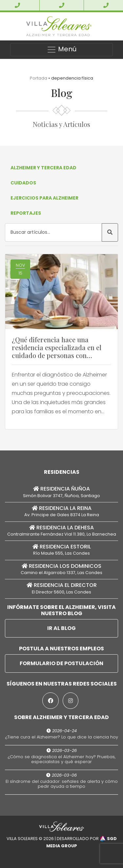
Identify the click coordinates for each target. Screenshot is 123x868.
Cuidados (23, 183)
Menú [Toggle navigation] (61, 49)
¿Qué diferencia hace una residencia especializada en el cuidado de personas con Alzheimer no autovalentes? (57, 351)
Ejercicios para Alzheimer (44, 198)
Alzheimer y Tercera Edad (43, 168)
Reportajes (26, 213)
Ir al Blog (61, 628)
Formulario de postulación (61, 663)
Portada (39, 78)
